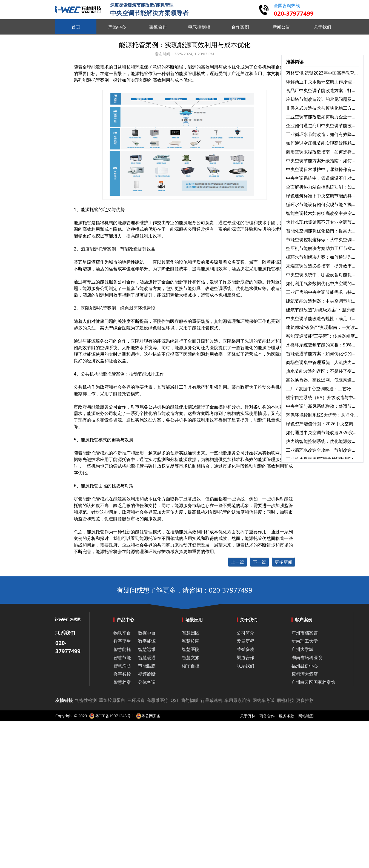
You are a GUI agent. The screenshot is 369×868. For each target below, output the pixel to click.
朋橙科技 (285, 700)
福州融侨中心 (305, 666)
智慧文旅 (191, 658)
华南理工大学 (305, 641)
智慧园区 (191, 633)
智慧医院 (191, 649)
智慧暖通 (147, 658)
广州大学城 (302, 649)
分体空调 (147, 682)
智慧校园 (191, 641)
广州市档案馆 (305, 633)
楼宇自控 (191, 666)
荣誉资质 (245, 649)
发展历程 (245, 641)
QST (175, 700)
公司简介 (245, 633)
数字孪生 (122, 641)
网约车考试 (264, 700)
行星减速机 (211, 700)
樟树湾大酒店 (305, 674)
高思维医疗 (158, 700)
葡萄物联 (190, 700)
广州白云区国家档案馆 (313, 682)
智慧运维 (147, 649)
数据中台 (147, 633)
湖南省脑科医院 (307, 658)
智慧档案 (122, 682)
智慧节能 (122, 658)
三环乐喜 (136, 700)
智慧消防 (122, 666)
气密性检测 (86, 700)
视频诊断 (147, 674)
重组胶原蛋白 (112, 700)
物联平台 (122, 633)
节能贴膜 (147, 666)
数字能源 (147, 641)
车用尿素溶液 (238, 700)
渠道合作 (245, 658)
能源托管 (82, 223)
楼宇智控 (122, 674)
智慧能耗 (122, 649)
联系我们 (245, 666)
